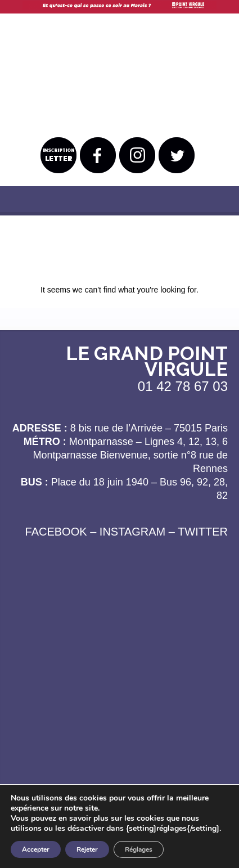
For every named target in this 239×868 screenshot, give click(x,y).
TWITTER (203, 532)
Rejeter (87, 849)
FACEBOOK (56, 532)
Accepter (36, 849)
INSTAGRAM (132, 532)
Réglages (139, 849)
